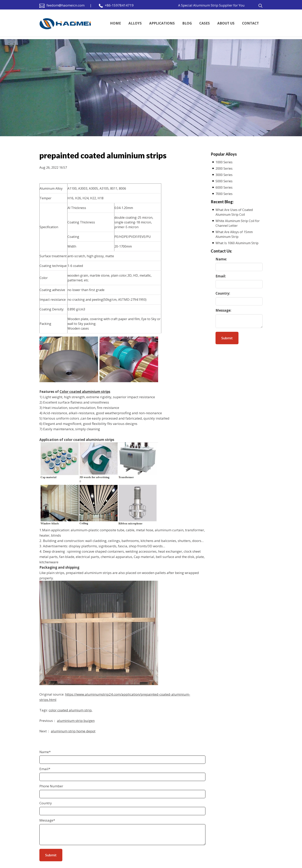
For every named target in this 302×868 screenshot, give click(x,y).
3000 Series (224, 175)
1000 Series (224, 162)
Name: (221, 259)
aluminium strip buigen (76, 721)
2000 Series (224, 168)
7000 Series (224, 194)
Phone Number (51, 786)
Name (45, 752)
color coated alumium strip (70, 710)
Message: (223, 310)
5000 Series (224, 181)
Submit (227, 338)
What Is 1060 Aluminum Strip (237, 243)
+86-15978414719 (119, 5)
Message (47, 820)
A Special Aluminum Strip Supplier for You (211, 5)
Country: (223, 293)
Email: (221, 276)
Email (45, 769)
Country (46, 803)
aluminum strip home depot (73, 731)
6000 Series (224, 187)
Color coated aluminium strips (85, 392)
